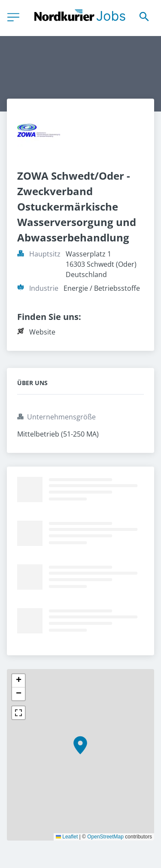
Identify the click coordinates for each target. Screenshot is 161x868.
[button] (80, 745)
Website (42, 332)
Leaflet (67, 837)
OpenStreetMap (105, 837)
